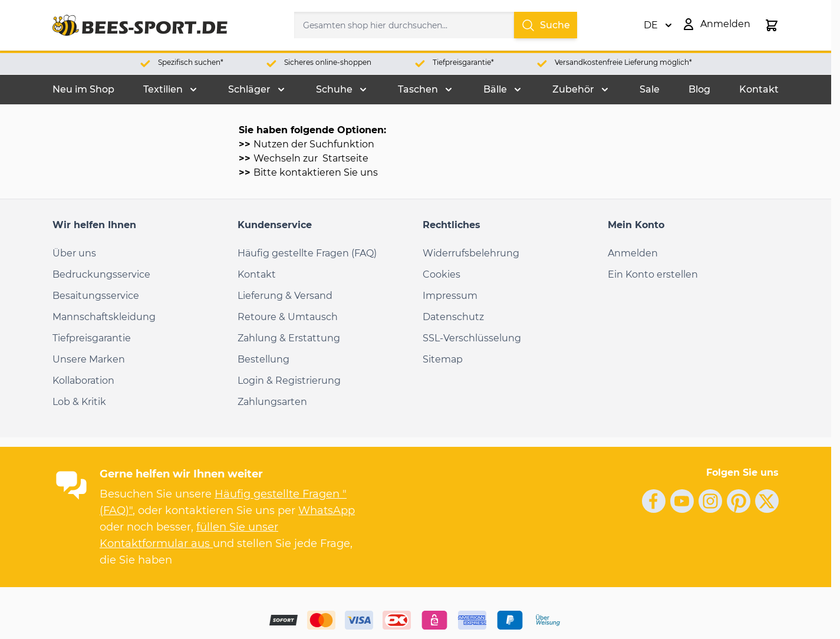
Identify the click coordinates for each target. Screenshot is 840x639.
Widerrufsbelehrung (471, 253)
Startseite (344, 158)
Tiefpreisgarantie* (463, 62)
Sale (650, 89)
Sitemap (443, 359)
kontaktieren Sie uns (329, 172)
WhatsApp (327, 510)
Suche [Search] (546, 25)
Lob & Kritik (79, 402)
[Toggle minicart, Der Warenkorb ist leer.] (772, 25)
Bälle (495, 89)
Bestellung (263, 359)
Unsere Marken (89, 359)
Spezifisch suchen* (191, 62)
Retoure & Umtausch (288, 317)
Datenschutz (453, 317)
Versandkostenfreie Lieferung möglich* (623, 62)
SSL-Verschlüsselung (472, 338)
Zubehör (573, 89)
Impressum (450, 296)
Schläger (249, 89)
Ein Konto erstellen (653, 274)
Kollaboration (83, 381)
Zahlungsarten (272, 402)
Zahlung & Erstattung (289, 338)
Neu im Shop (83, 89)
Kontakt (759, 89)
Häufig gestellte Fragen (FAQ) (307, 253)
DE (658, 25)
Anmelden (633, 253)
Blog (699, 89)
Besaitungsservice (96, 296)
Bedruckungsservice (101, 274)
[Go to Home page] (140, 25)
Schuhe (334, 89)
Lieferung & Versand (285, 296)
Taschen (418, 89)
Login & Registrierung (289, 381)
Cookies (442, 274)
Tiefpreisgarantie (92, 338)
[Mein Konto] (716, 24)
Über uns (74, 253)
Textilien (163, 89)
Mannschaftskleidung (104, 317)
